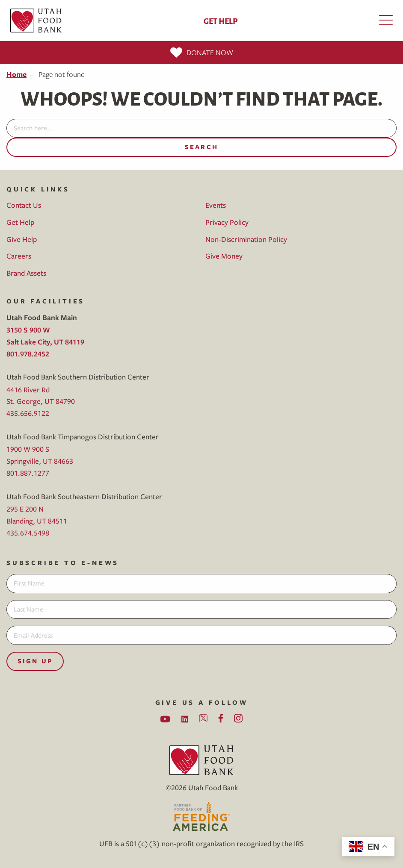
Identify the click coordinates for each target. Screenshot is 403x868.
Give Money (224, 256)
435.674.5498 (28, 533)
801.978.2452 (28, 354)
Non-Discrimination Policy (246, 239)
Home (16, 74)
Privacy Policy (227, 222)
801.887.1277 (28, 473)
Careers (19, 256)
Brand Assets (26, 273)
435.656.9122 (28, 413)
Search (201, 147)
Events (216, 205)
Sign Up (35, 661)
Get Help (221, 21)
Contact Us (24, 205)
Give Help (22, 239)
